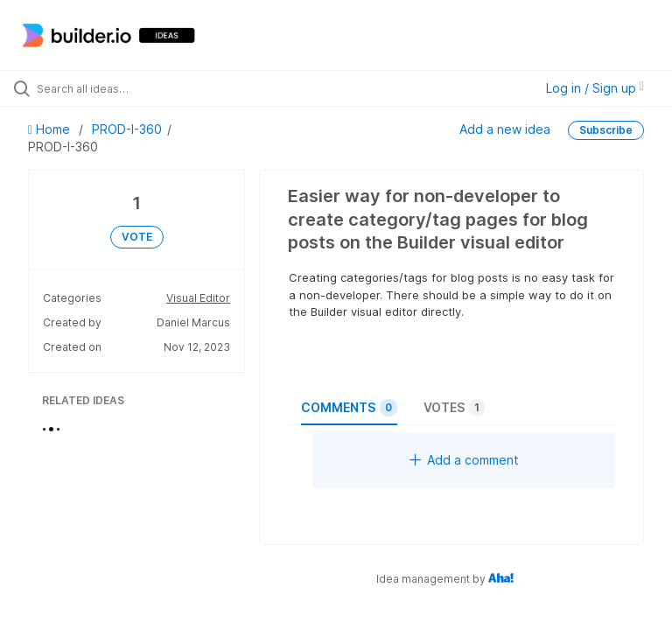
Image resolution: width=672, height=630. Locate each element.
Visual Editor (198, 298)
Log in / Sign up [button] (595, 88)
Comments (349, 408)
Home (51, 129)
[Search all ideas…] (118, 88)
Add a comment (464, 460)
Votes (454, 408)
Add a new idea (505, 129)
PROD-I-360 (127, 129)
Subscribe (606, 130)
